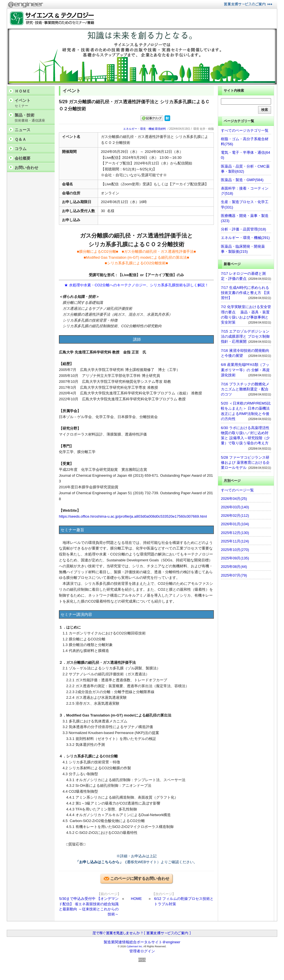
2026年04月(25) (234, 499)
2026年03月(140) (235, 507)
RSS (142, 960)
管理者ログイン (142, 951)
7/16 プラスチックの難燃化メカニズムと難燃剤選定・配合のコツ (245, 389)
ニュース (23, 130)
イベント (33, 103)
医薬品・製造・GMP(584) (242, 180)
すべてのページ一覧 (237, 490)
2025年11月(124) (235, 541)
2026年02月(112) (235, 516)
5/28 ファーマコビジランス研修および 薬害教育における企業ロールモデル (245, 462)
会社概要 (23, 158)
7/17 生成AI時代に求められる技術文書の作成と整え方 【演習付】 (245, 293)
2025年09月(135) (235, 558)
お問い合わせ (26, 168)
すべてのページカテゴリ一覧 (245, 130)
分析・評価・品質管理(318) (243, 229)
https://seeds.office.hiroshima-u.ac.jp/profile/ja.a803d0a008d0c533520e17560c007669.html (133, 516)
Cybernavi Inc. (135, 946)
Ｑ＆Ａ (20, 139)
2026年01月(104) (235, 524)
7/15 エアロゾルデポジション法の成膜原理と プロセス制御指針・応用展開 (245, 336)
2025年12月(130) (235, 533)
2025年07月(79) (234, 575)
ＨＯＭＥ (23, 91)
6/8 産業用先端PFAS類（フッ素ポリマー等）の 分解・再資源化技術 (245, 370)
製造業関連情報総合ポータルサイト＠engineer (142, 942)
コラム (21, 149)
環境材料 (160, 129)
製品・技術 (33, 118)
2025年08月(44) (234, 567)
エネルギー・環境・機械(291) (245, 238)
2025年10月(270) (235, 550)
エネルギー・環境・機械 (139, 129)
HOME (137, 899)
